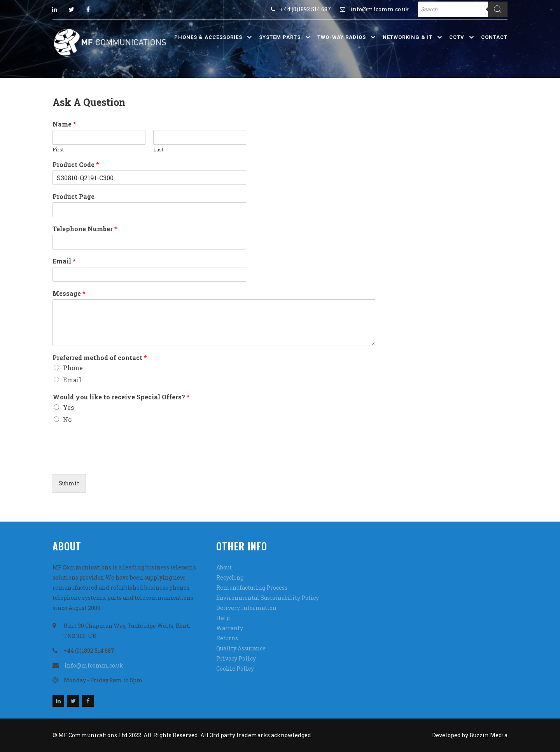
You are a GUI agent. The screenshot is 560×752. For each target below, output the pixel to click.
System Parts (280, 37)
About (224, 567)
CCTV (457, 37)
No (67, 419)
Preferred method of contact (100, 358)
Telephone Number (85, 229)
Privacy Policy (236, 658)
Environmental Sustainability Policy (268, 598)
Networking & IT (408, 37)
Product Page (73, 197)
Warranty (230, 628)
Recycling (230, 577)
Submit (69, 483)
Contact (494, 37)
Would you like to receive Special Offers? (121, 397)
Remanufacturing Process (252, 588)
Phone (73, 368)
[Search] (498, 9)
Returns (227, 638)
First (58, 150)
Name (64, 124)
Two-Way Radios (342, 37)
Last (158, 150)
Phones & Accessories (208, 37)
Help (223, 618)
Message (69, 293)
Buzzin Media (488, 735)
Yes (68, 407)
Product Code (76, 165)
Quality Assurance (241, 648)
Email (64, 261)
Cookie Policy (235, 669)
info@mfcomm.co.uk (380, 9)
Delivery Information (246, 608)
